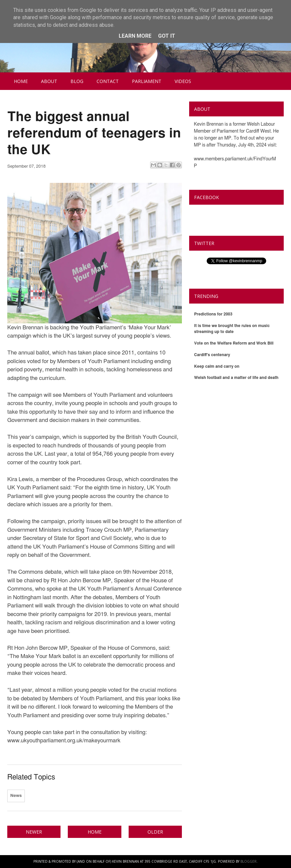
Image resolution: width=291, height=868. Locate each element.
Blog (77, 81)
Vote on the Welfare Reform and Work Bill (234, 343)
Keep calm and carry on (217, 366)
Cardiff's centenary (212, 355)
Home (21, 81)
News (16, 796)
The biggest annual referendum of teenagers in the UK (94, 134)
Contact (108, 81)
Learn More (135, 36)
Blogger (249, 861)
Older (155, 832)
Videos (183, 81)
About (49, 81)
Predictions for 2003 (213, 314)
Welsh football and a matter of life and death (236, 378)
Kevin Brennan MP (221, 213)
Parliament (147, 81)
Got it (167, 36)
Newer (34, 832)
